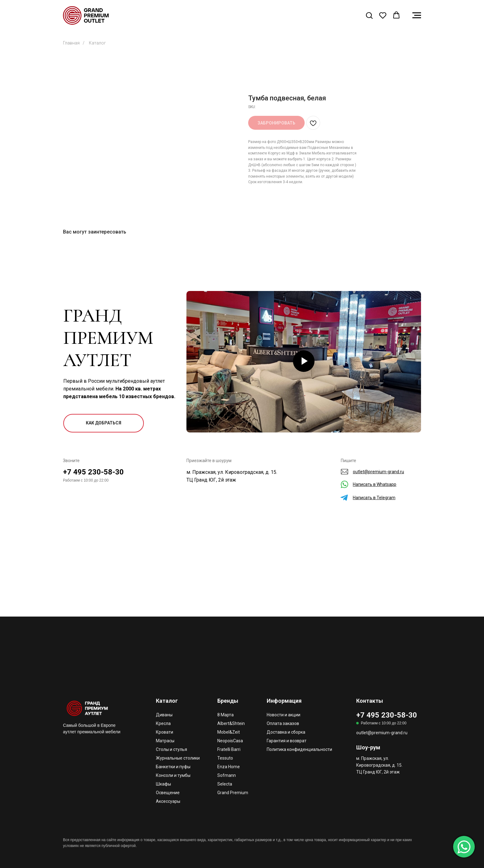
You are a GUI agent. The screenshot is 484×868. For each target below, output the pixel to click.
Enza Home (229, 767)
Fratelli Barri (229, 749)
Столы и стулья (171, 749)
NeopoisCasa (230, 741)
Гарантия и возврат (287, 741)
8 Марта (225, 715)
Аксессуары (168, 801)
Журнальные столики (178, 758)
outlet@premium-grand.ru (382, 733)
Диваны (164, 715)
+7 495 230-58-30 (93, 472)
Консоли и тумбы (173, 775)
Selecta (225, 784)
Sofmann (227, 775)
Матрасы (165, 741)
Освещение (168, 793)
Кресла (163, 723)
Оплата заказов (283, 723)
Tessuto (225, 758)
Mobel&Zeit (229, 732)
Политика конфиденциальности (299, 749)
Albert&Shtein (231, 723)
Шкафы (163, 784)
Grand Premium (233, 793)
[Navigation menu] (417, 15)
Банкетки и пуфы (173, 767)
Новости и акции (284, 715)
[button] (369, 15)
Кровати (165, 732)
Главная (71, 43)
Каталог (97, 43)
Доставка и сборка (286, 732)
